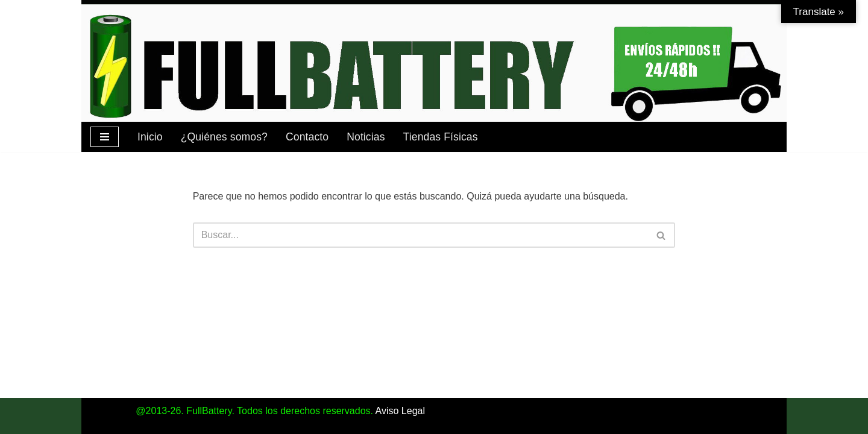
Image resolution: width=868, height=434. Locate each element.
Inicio (150, 137)
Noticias (366, 137)
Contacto (307, 137)
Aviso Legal (400, 411)
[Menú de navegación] (105, 137)
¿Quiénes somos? (224, 137)
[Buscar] (421, 235)
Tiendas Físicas (441, 137)
